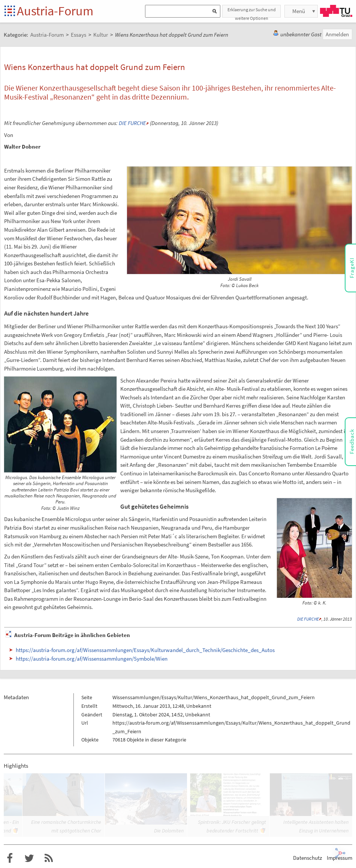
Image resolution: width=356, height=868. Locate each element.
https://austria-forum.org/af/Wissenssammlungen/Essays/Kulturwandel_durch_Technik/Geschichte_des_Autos (145, 650)
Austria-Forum (55, 11)
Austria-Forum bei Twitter (29, 858)
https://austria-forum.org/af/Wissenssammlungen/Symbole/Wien (92, 659)
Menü (299, 11)
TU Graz (336, 11)
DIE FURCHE (132, 123)
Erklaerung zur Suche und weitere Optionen (252, 12)
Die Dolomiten (169, 831)
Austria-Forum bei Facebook (10, 858)
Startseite (10, 11)
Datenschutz (307, 858)
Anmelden (337, 34)
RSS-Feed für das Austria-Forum (49, 858)
